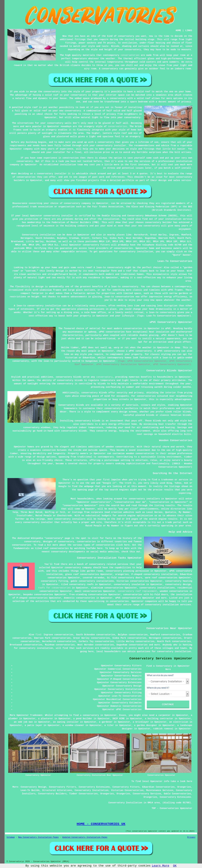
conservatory (104, 377)
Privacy (191, 837)
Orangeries (184, 787)
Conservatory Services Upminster (161, 659)
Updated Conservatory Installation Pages (85, 837)
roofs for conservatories (54, 588)
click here (123, 545)
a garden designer (146, 725)
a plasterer (46, 719)
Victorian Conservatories (127, 790)
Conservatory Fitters (62, 787)
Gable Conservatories (177, 794)
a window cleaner (73, 725)
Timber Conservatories (83, 794)
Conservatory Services (147, 794)
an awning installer (66, 722)
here (100, 548)
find (38, 635)
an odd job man (23, 722)
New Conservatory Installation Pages (38, 837)
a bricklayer (141, 722)
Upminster (83, 235)
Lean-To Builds (30, 790)
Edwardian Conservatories (158, 787)
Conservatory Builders (52, 794)
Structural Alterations (57, 790)
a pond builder (83, 719)
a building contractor (159, 719)
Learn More (161, 866)
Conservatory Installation (92, 790)
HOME (178, 30)
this (132, 552)
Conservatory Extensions (94, 787)
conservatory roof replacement (138, 591)
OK (175, 866)
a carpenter (163, 715)
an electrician (179, 722)
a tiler (109, 725)
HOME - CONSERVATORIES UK (101, 824)
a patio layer (33, 725)
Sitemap (11, 837)
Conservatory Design (33, 787)
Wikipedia (37, 538)
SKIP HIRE (119, 719)
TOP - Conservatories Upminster (172, 808)
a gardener (106, 722)
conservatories (130, 55)
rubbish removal (163, 729)
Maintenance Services (160, 790)
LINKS (189, 30)
